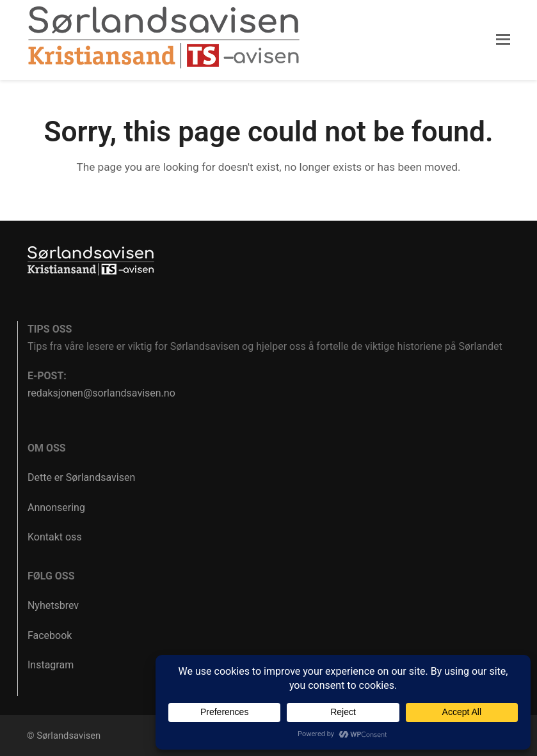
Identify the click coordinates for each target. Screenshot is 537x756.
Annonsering (56, 508)
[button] (503, 40)
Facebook (50, 635)
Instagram (51, 665)
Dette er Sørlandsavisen (81, 477)
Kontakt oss (55, 537)
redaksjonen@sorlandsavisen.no (101, 393)
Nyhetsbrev (53, 605)
